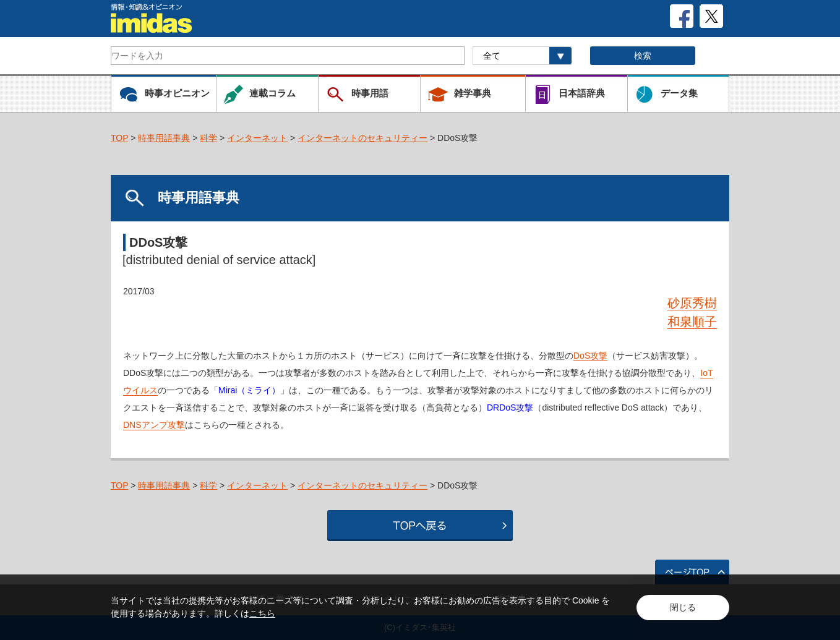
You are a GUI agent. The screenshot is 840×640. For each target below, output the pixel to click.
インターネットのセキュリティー (362, 138)
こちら (262, 613)
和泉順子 (692, 322)
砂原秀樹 (692, 303)
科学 (208, 138)
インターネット (257, 138)
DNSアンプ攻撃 (154, 425)
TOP (119, 138)
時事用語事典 (164, 138)
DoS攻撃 (590, 356)
